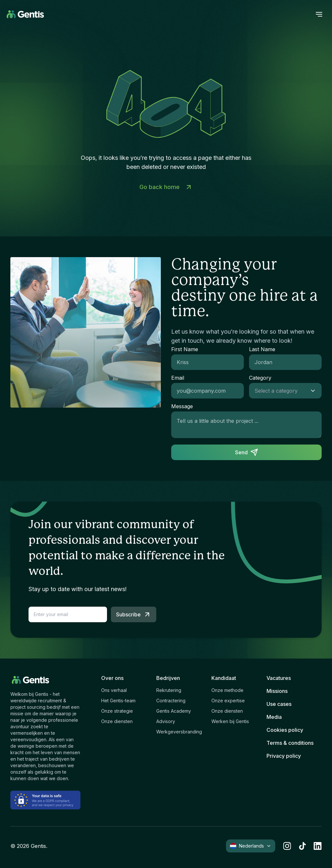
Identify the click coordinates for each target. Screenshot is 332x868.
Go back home (166, 187)
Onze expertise (228, 701)
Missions (277, 691)
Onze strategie (117, 711)
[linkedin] (318, 846)
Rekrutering (169, 690)
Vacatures (279, 678)
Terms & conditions (290, 743)
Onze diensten (117, 721)
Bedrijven (168, 678)
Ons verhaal (114, 690)
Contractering (171, 701)
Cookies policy (285, 730)
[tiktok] (302, 846)
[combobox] (279, 391)
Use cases (279, 704)
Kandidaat (224, 678)
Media (274, 717)
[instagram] (287, 846)
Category (260, 378)
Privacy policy (284, 756)
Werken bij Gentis (230, 721)
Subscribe (134, 614)
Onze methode (227, 690)
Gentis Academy (174, 711)
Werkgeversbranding (179, 732)
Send (247, 452)
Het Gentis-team (118, 701)
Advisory (166, 721)
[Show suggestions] (315, 391)
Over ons (112, 678)
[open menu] (319, 14)
